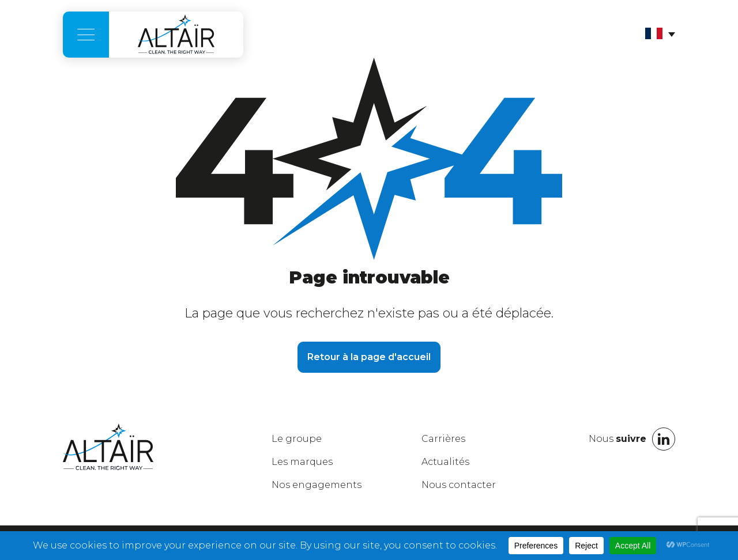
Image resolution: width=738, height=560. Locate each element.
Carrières (443, 439)
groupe (297, 439)
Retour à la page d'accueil (369, 357)
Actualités (445, 462)
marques (302, 462)
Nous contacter (459, 485)
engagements (317, 485)
